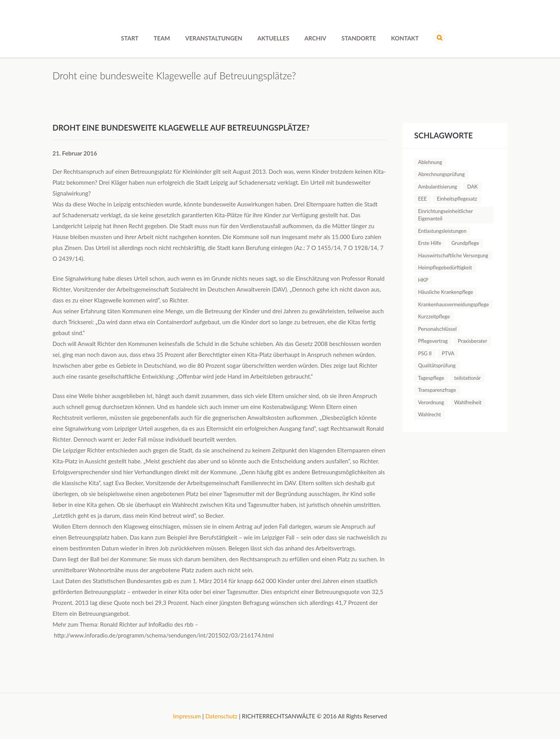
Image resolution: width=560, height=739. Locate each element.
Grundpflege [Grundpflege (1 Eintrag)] (465, 243)
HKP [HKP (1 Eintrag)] (423, 280)
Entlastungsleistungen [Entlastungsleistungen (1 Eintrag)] (442, 231)
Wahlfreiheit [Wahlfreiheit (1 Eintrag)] (468, 402)
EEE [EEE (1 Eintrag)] (423, 199)
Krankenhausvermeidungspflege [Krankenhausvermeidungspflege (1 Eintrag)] (453, 304)
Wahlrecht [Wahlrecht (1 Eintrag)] (430, 414)
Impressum (187, 716)
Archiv (315, 38)
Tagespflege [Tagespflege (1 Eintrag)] (431, 378)
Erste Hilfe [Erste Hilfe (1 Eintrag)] (430, 243)
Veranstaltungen (213, 38)
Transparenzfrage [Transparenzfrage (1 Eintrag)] (437, 390)
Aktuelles (273, 38)
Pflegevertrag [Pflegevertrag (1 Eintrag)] (433, 341)
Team (162, 38)
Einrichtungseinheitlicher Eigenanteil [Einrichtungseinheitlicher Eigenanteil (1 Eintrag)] (445, 215)
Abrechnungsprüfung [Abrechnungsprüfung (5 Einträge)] (441, 174)
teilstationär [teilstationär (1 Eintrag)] (467, 378)
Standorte (359, 38)
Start (130, 38)
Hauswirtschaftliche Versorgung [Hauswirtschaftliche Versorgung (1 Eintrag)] (453, 255)
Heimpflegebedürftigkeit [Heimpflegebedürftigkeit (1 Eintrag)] (445, 267)
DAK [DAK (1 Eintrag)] (472, 187)
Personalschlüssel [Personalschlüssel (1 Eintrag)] (437, 329)
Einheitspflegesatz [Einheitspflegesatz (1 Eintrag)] (457, 199)
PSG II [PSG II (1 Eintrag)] (425, 353)
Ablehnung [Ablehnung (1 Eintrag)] (430, 162)
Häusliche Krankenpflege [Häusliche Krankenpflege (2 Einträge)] (445, 292)
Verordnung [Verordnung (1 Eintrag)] (431, 402)
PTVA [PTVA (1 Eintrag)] (448, 353)
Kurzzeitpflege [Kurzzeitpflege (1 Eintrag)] (434, 316)
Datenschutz (221, 716)
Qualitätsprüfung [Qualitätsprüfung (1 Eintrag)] (437, 365)
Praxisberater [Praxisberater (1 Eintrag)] (472, 341)
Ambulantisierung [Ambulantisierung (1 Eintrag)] (437, 187)
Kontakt (405, 38)
